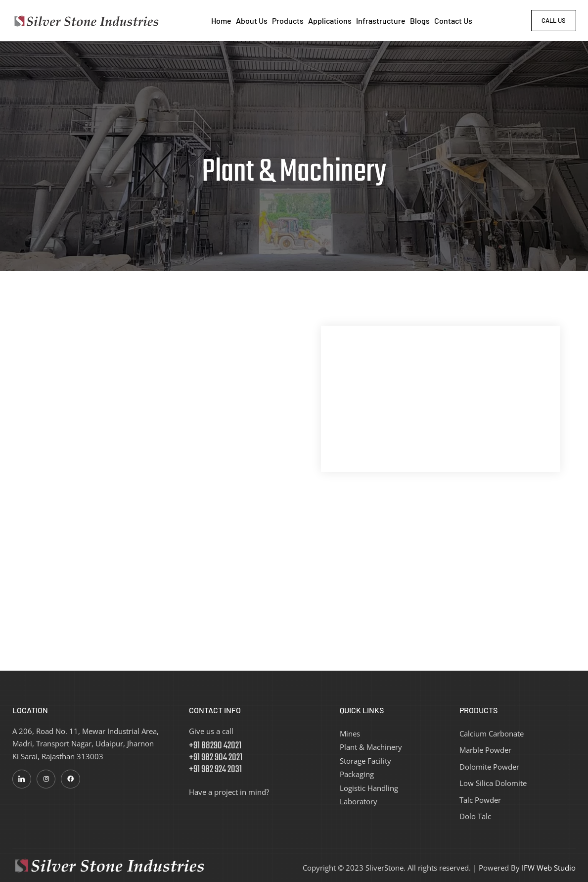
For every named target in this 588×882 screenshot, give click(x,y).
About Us (252, 21)
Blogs (420, 21)
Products (288, 21)
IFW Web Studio (549, 867)
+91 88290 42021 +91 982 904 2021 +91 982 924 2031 (216, 757)
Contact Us (453, 21)
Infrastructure (381, 21)
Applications (330, 21)
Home (221, 21)
